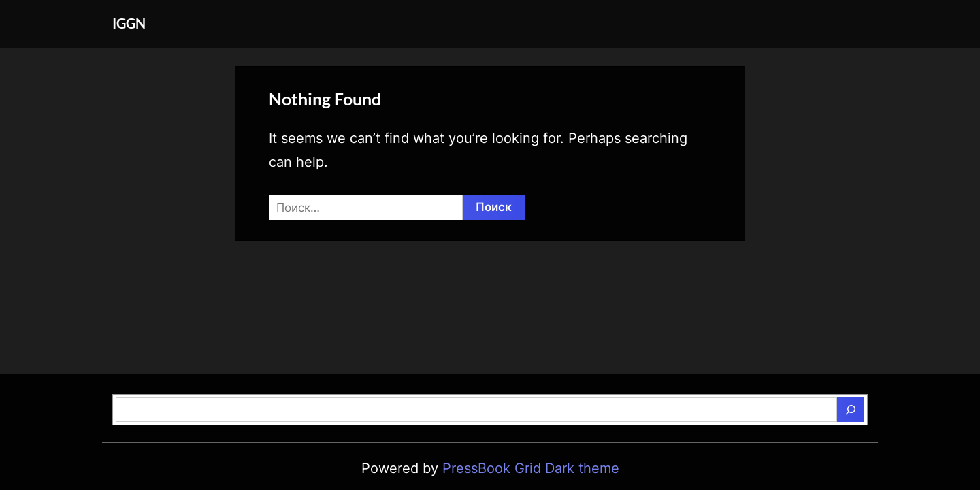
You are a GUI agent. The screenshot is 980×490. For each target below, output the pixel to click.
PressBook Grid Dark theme (531, 468)
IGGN (129, 23)
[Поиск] (851, 410)
